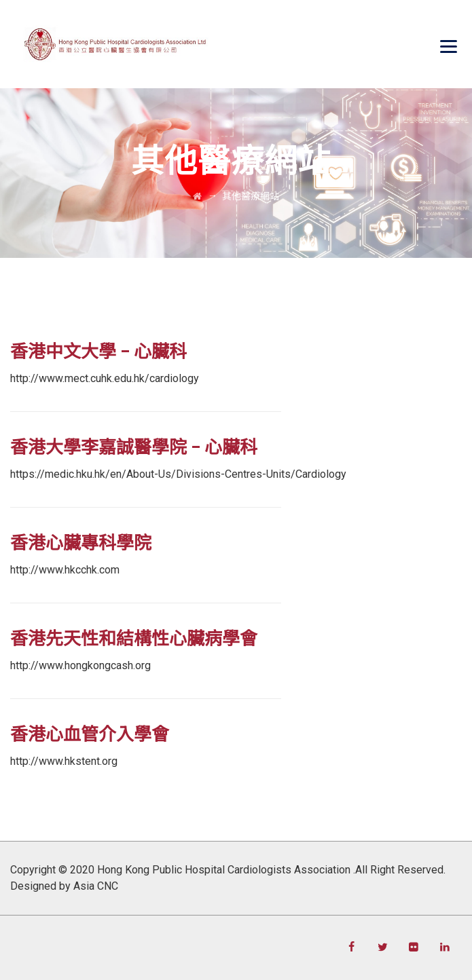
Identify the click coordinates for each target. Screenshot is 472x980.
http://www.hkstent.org (64, 761)
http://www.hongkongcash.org (80, 665)
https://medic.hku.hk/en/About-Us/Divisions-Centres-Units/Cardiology (178, 474)
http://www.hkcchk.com (65, 570)
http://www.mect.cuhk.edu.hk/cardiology (105, 378)
